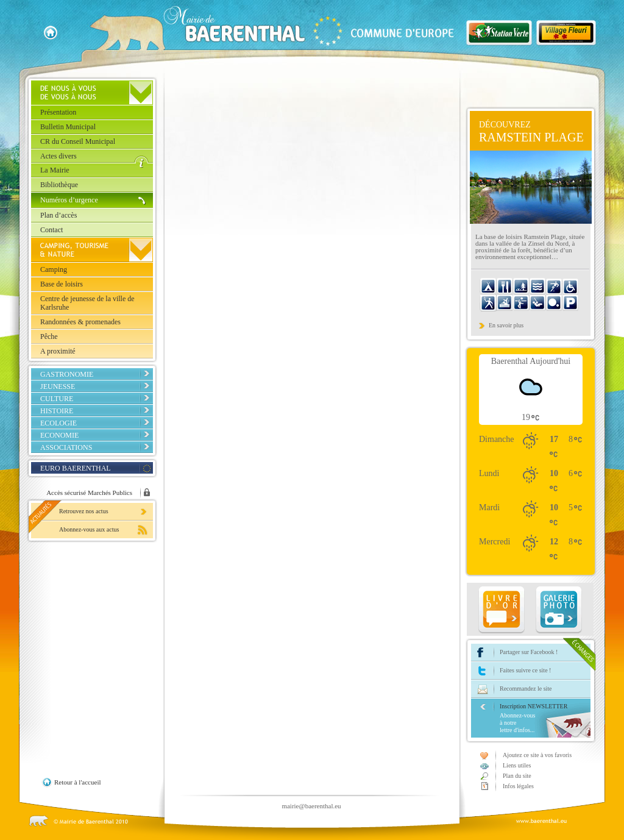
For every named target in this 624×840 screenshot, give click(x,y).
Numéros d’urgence (69, 200)
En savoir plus (506, 326)
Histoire (57, 411)
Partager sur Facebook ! (529, 652)
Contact (51, 230)
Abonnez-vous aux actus (89, 529)
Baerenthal (293, 28)
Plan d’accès (58, 215)
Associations (66, 447)
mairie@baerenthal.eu (311, 806)
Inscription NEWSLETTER (545, 718)
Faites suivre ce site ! (525, 670)
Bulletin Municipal (68, 127)
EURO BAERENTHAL (76, 468)
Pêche (49, 336)
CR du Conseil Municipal (78, 141)
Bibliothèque (59, 185)
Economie (59, 435)
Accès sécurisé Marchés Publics (89, 493)
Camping (54, 269)
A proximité (58, 351)
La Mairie (55, 170)
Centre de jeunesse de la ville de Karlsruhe (87, 303)
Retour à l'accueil (78, 782)
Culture (57, 399)
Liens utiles (517, 765)
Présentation (58, 112)
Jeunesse (58, 386)
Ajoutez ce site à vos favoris (537, 755)
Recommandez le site (526, 689)
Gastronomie (67, 374)
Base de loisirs (62, 284)
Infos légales (518, 786)
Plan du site (517, 776)
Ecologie (58, 423)
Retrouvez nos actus (84, 511)
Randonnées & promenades (80, 322)
